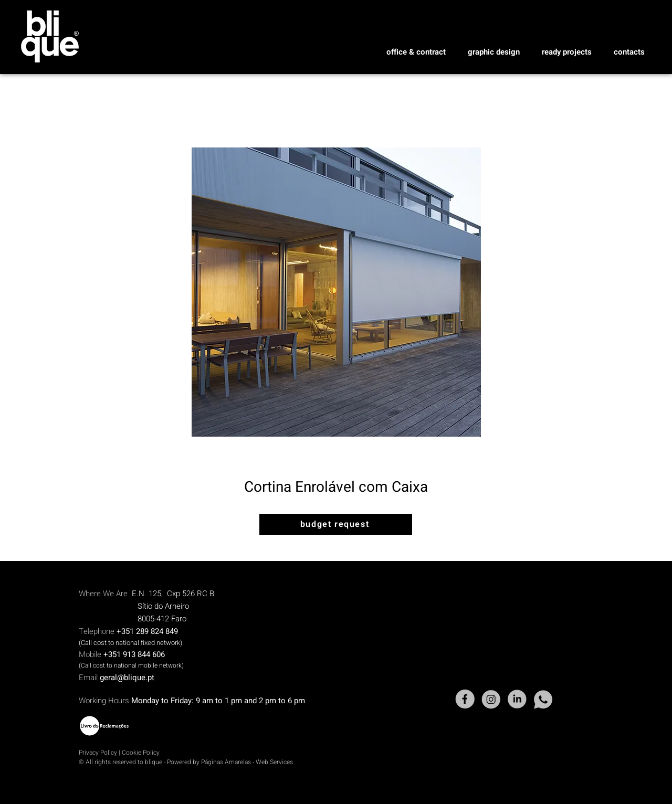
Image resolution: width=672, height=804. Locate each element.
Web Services (274, 762)
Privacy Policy (98, 753)
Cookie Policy (141, 753)
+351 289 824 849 (147, 631)
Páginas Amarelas (227, 762)
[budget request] (336, 524)
